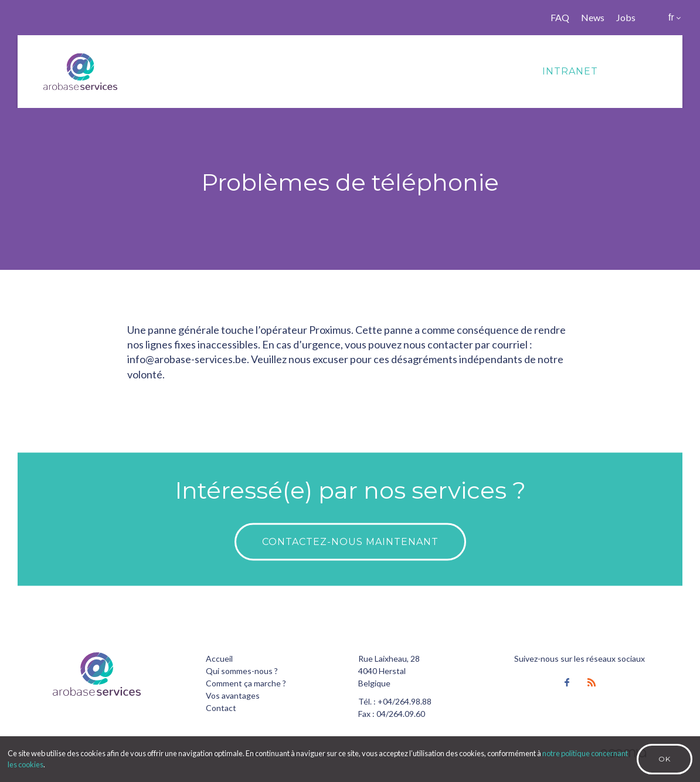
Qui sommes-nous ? (242, 671)
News (593, 17)
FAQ (560, 17)
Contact (221, 708)
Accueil (219, 659)
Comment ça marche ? (246, 683)
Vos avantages (233, 695)
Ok (665, 759)
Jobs (626, 17)
